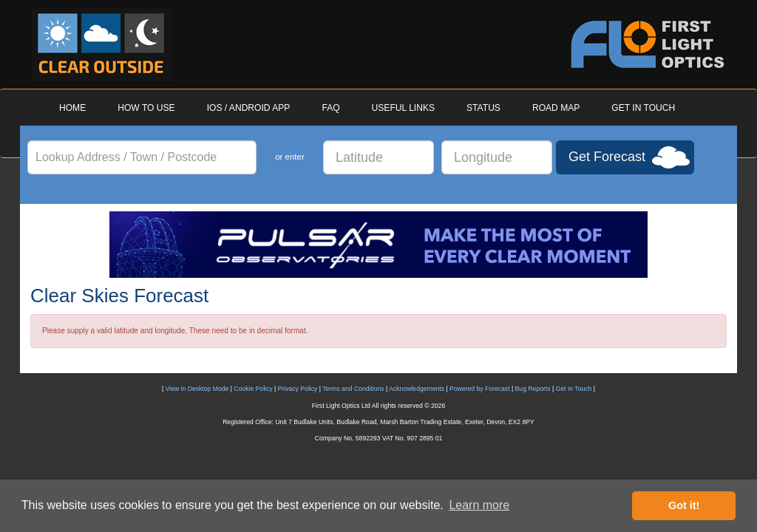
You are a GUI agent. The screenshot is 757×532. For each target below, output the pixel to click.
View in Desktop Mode (197, 389)
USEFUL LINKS (403, 108)
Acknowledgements (417, 389)
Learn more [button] (479, 505)
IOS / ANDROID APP (249, 108)
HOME (72, 108)
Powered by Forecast (480, 389)
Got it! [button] (684, 505)
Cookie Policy (253, 389)
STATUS (483, 108)
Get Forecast (607, 157)
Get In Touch (574, 389)
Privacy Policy (298, 389)
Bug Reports (533, 389)
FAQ (330, 108)
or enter (290, 157)
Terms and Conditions (353, 389)
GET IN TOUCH (643, 108)
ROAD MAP (556, 108)
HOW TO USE (146, 108)
